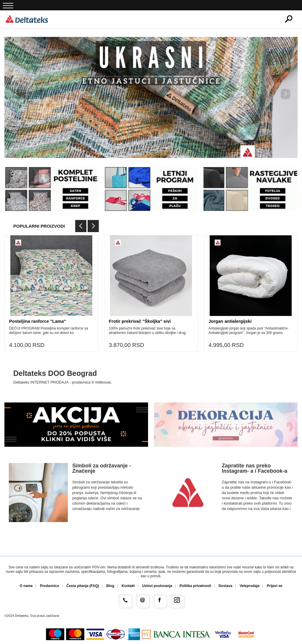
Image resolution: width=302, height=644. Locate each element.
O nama (26, 586)
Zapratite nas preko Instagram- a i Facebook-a (255, 468)
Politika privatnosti (195, 586)
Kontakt (128, 586)
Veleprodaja (249, 586)
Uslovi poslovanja (157, 586)
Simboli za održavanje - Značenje (102, 468)
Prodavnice (49, 586)
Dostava (225, 586)
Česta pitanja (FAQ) (83, 586)
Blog (110, 586)
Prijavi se (275, 586)
